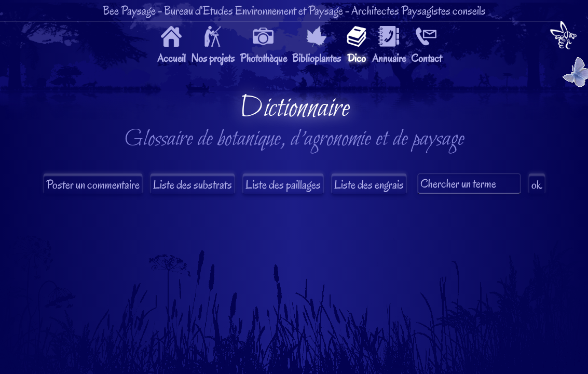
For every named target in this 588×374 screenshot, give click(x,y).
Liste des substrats (193, 185)
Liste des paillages (283, 185)
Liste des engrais (369, 185)
